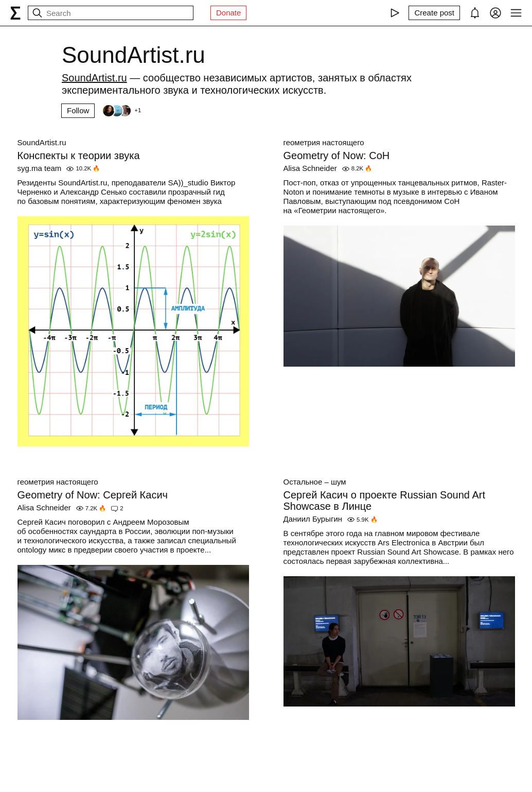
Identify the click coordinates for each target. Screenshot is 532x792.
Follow (78, 110)
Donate (228, 13)
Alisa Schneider (310, 168)
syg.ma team (40, 168)
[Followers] (121, 111)
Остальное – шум (315, 482)
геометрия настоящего (324, 142)
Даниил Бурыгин (313, 519)
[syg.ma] (15, 13)
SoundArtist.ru (42, 142)
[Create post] (434, 13)
